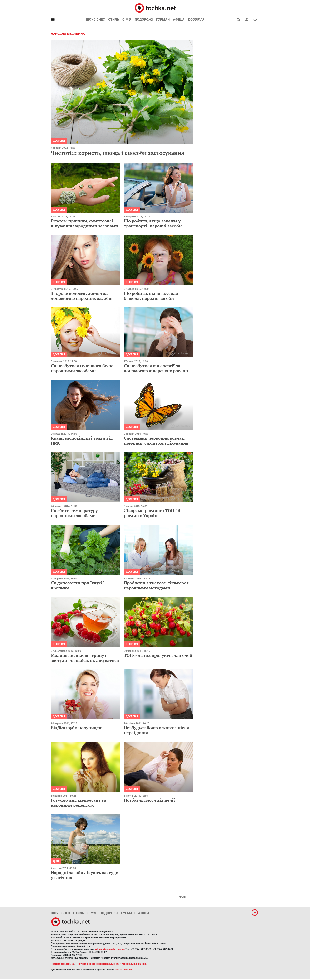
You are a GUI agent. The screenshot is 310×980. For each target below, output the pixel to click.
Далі (183, 897)
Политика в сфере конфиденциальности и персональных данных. (111, 964)
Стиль (114, 20)
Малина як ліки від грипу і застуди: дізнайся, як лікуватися (85, 658)
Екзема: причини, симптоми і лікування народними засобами (84, 223)
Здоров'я (59, 141)
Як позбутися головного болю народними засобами (82, 368)
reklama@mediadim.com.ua (110, 949)
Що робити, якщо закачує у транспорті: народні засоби (153, 223)
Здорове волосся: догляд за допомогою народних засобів (82, 296)
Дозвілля (196, 20)
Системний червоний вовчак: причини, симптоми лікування (156, 441)
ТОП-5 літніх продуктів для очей (158, 655)
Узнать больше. (124, 970)
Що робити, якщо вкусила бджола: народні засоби (151, 296)
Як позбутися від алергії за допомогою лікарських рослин (156, 368)
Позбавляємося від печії (149, 800)
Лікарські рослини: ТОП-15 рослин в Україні (152, 513)
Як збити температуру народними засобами (74, 513)
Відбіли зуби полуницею (77, 728)
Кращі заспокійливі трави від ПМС (82, 441)
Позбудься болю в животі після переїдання (156, 730)
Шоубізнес (95, 20)
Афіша (179, 20)
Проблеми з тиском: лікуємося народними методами (156, 585)
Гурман (163, 20)
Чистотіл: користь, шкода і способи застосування (118, 153)
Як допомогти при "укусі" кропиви (77, 585)
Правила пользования (63, 964)
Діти (56, 861)
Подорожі (144, 20)
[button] (247, 20)
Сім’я (127, 20)
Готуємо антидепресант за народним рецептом (78, 803)
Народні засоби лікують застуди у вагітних (85, 875)
